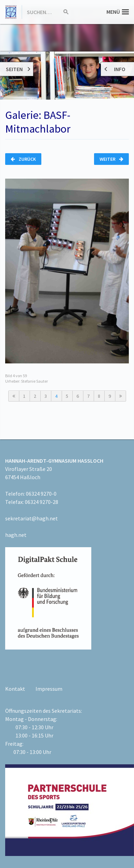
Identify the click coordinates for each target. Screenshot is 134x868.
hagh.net (16, 535)
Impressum (49, 689)
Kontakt (15, 689)
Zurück (23, 159)
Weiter (111, 159)
